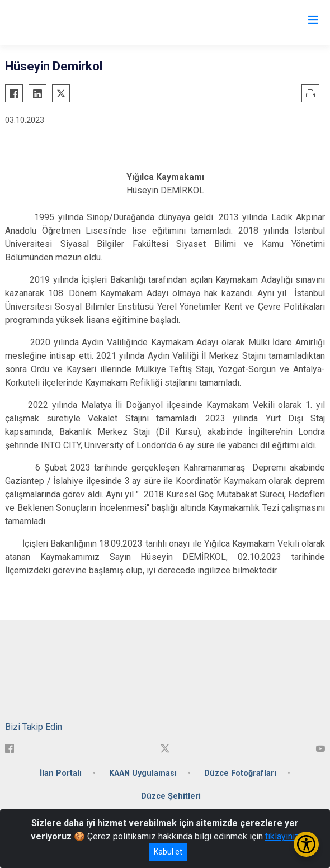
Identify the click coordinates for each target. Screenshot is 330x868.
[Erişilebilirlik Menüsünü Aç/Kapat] (306, 844)
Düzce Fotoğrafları (240, 773)
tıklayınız (282, 836)
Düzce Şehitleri (171, 796)
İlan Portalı (61, 773)
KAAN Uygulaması (143, 773)
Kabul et (168, 852)
